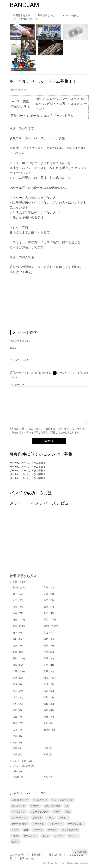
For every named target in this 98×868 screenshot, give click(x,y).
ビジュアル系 (19, 806)
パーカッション (76, 824)
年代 (15, 743)
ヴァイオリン (19, 812)
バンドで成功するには (25, 19)
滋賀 (15, 665)
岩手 (15, 594)
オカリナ (35, 806)
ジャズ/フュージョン (62, 800)
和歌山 (47, 678)
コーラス (63, 818)
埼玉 (15, 620)
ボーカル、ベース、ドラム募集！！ (29, 463)
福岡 (46, 710)
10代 (46, 748)
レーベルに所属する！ (20, 54)
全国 (15, 582)
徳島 (46, 697)
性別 (15, 771)
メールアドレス (18, 360)
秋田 (15, 600)
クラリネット (30, 836)
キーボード (38, 824)
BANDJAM (24, 5)
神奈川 (47, 626)
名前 (12, 348)
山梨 (15, 646)
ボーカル (52, 830)
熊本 (15, 723)
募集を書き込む (46, 15)
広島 (46, 691)
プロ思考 (37, 818)
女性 (26, 830)
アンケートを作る (16, 38)
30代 (15, 754)
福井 (46, 639)
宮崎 (15, 730)
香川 (15, 704)
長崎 (46, 717)
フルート (59, 836)
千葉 (46, 620)
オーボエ (38, 830)
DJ (67, 806)
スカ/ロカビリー (20, 800)
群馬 (46, 613)
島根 (46, 684)
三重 (46, 658)
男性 (46, 777)
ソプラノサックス (39, 812)
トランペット (56, 824)
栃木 (15, 613)
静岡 (46, 652)
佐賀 (15, 717)
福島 (15, 607)
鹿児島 (47, 730)
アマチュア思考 (70, 830)
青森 (46, 587)
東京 (15, 626)
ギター (15, 830)
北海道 (16, 587)
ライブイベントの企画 (45, 38)
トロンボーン (40, 800)
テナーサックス (20, 824)
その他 (16, 777)
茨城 (46, 607)
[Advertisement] (49, 302)
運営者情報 (55, 855)
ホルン (46, 836)
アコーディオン (20, 818)
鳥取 (15, 684)
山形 (46, 600)
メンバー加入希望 (22, 766)
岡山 (15, 691)
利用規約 (14, 429)
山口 (15, 697)
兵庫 (46, 671)
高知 (15, 710)
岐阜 (15, 652)
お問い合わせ (27, 858)
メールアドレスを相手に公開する (33, 373)
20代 (15, 748)
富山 (46, 633)
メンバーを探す (71, 15)
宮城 (46, 594)
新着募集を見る (22, 15)
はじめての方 (17, 855)
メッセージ (16, 385)
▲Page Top (80, 852)
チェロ (57, 812)
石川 (15, 639)
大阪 (15, 671)
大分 (46, 723)
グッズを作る (16, 69)
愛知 (15, 658)
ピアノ (15, 841)
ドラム (50, 818)
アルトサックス (53, 806)
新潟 (15, 633)
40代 (46, 754)
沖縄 (15, 736)
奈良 (15, 678)
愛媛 (46, 704)
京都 (46, 665)
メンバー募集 (19, 761)
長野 (46, 646)
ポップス (73, 836)
